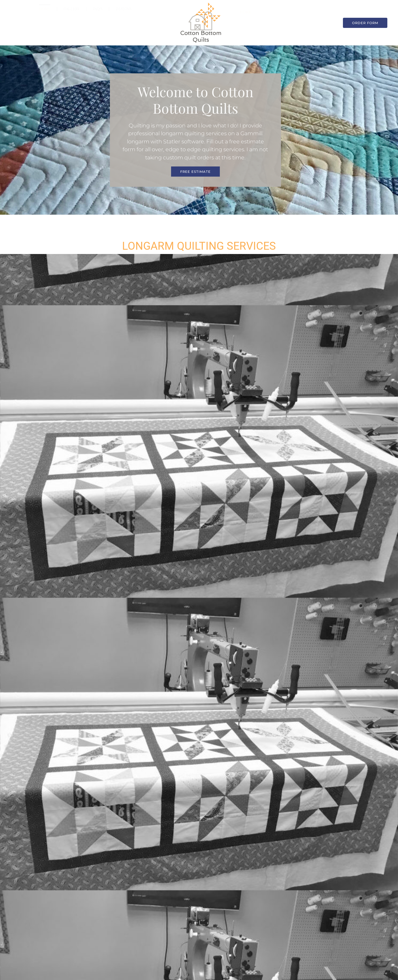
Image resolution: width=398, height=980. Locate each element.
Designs (124, 18)
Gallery (72, 18)
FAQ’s (98, 18)
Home (45, 18)
